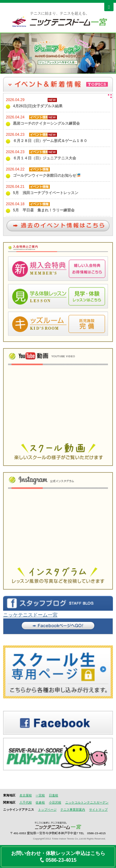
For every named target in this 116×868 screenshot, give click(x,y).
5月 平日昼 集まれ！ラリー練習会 (44, 210)
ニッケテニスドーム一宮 (30, 615)
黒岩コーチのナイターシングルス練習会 (46, 123)
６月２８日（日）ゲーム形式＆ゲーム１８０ (50, 141)
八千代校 (26, 802)
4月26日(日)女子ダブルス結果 (38, 106)
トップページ (47, 810)
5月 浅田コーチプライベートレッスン (46, 193)
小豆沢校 (55, 802)
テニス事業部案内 (73, 810)
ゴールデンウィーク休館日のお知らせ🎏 (47, 175)
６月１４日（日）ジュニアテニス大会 (45, 158)
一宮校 (40, 795)
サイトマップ (98, 810)
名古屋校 (26, 795)
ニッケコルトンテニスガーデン (87, 802)
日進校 (54, 795)
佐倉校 (40, 802)
